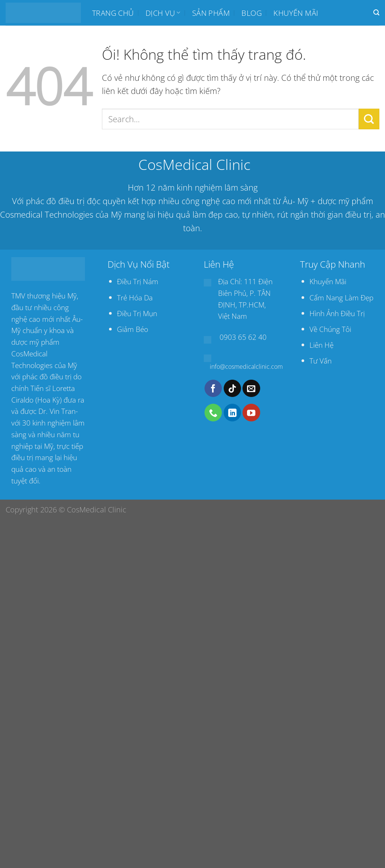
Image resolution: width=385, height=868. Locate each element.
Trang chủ (113, 13)
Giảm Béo (133, 329)
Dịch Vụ (163, 13)
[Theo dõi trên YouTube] (251, 412)
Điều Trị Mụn (137, 313)
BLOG (252, 13)
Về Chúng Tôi (330, 329)
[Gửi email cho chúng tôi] (251, 388)
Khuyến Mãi (328, 281)
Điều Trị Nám (138, 281)
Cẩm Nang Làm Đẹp (341, 298)
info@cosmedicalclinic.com (246, 367)
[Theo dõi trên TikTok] (232, 388)
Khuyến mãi (296, 13)
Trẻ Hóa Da (135, 298)
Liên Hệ (321, 345)
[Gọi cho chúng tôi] (213, 412)
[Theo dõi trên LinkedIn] (232, 412)
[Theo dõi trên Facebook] (213, 388)
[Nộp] (369, 119)
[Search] (376, 13)
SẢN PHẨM (211, 13)
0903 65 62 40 (243, 337)
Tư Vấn (321, 361)
